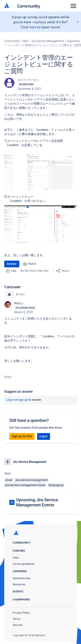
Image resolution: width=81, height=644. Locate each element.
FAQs (16, 558)
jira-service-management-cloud (25, 485)
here (33, 27)
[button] (40, 172)
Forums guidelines (24, 564)
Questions (74, 41)
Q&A (25, 41)
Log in (10, 400)
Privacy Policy (21, 613)
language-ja (56, 485)
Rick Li (19, 303)
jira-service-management (32, 480)
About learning (21, 578)
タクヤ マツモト (29, 80)
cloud (9, 480)
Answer (12, 264)
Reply (8, 377)
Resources (19, 584)
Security (18, 625)
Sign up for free (22, 436)
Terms (17, 619)
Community (29, 6)
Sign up (23, 400)
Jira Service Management (47, 41)
